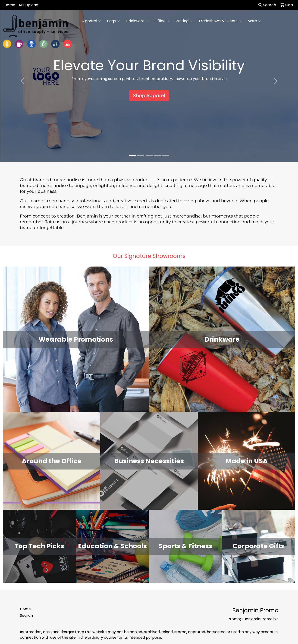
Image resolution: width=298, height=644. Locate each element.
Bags (113, 21)
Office (162, 21)
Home (10, 5)
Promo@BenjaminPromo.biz (253, 619)
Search (267, 5)
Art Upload (28, 5)
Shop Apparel (149, 95)
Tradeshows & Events (220, 21)
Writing (184, 21)
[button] (22, 81)
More (254, 21)
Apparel (92, 21)
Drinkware (137, 21)
